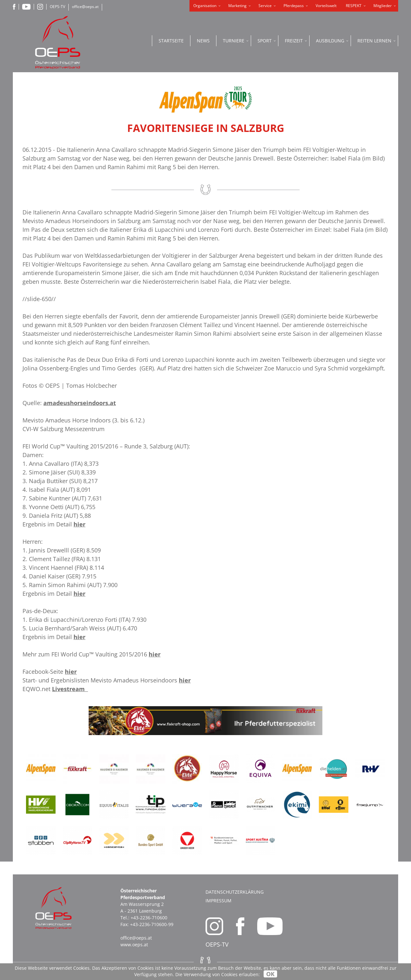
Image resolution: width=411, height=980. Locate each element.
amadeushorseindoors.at (80, 403)
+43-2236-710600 (149, 918)
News (203, 41)
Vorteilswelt (326, 6)
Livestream (70, 689)
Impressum (219, 901)
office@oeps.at (85, 7)
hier (79, 524)
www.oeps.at (134, 945)
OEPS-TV (57, 7)
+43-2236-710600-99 (152, 924)
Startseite (171, 41)
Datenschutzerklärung (235, 892)
